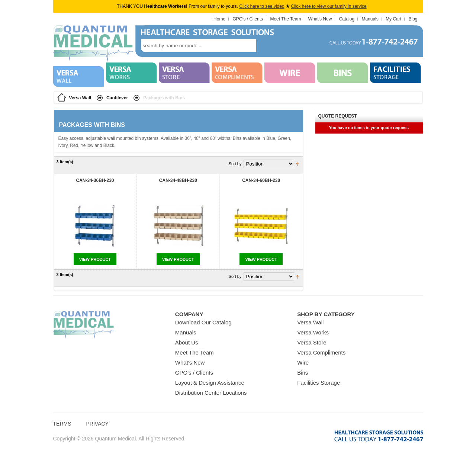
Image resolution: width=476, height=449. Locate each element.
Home (219, 19)
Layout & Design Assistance (210, 383)
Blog (413, 19)
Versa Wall (80, 98)
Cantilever (117, 98)
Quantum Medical (84, 325)
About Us (187, 342)
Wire (303, 363)
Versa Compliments (321, 352)
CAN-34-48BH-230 (178, 180)
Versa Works (313, 332)
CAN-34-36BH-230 (95, 180)
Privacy (97, 424)
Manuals (370, 19)
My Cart (393, 19)
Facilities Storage (319, 383)
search (267, 46)
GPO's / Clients (248, 19)
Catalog (347, 19)
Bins (303, 373)
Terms (62, 424)
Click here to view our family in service (329, 6)
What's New (320, 19)
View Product (95, 259)
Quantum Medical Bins (93, 44)
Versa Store (312, 342)
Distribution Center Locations (211, 393)
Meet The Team (285, 19)
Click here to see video (262, 6)
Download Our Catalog (203, 322)
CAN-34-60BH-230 (261, 180)
